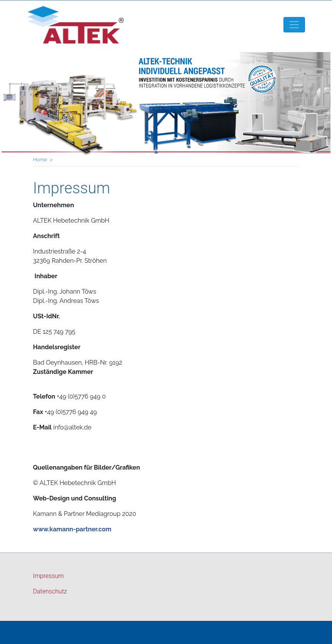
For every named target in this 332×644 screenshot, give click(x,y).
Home (40, 160)
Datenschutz (50, 591)
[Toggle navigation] (294, 25)
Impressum (49, 576)
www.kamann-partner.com (72, 529)
